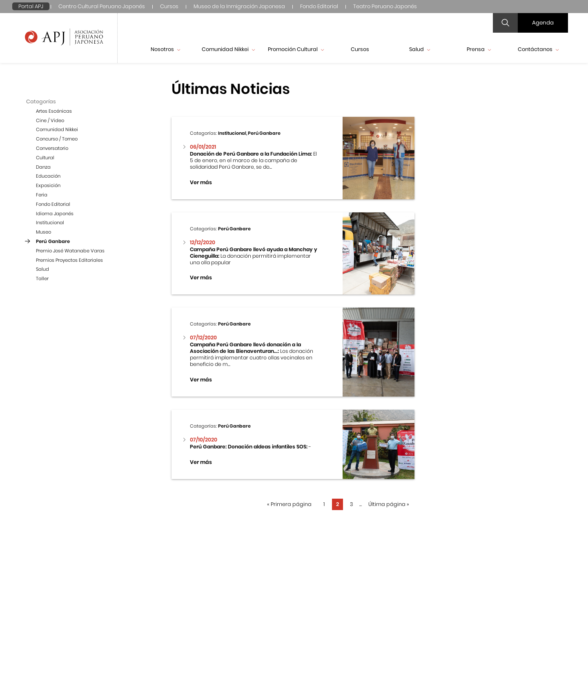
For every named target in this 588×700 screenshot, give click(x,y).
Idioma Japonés (55, 214)
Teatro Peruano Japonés (385, 6)
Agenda (543, 23)
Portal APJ (31, 6)
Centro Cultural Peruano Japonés (102, 6)
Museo (43, 232)
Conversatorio (52, 148)
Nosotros (165, 49)
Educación (48, 176)
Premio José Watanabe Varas (70, 251)
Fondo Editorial (319, 6)
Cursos (169, 6)
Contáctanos (538, 49)
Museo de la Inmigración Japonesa (239, 6)
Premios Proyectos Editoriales (69, 260)
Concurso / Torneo (57, 139)
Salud (420, 49)
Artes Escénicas (54, 111)
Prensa (479, 49)
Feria (42, 195)
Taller (42, 279)
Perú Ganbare (53, 241)
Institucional (50, 223)
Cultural (45, 158)
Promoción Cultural (296, 49)
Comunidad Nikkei (228, 49)
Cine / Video (50, 120)
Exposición (48, 185)
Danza (43, 167)
